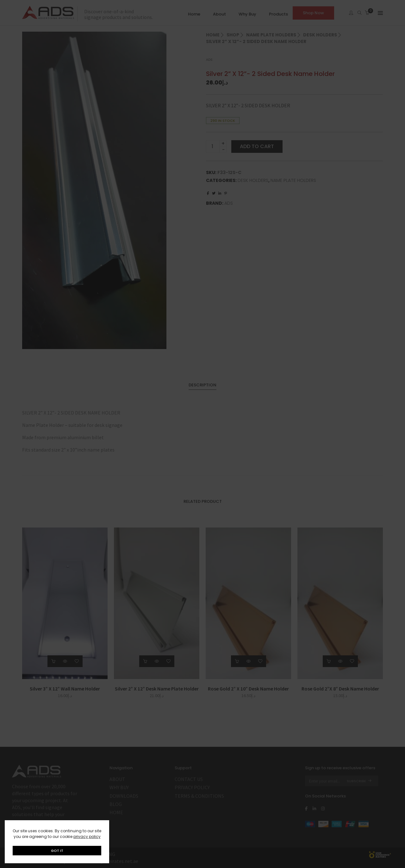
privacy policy (87, 837)
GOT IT (57, 851)
